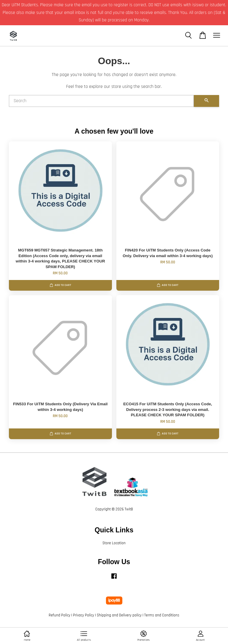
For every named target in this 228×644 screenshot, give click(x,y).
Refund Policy (60, 615)
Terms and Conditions (162, 615)
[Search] (101, 101)
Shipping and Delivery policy (119, 615)
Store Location (114, 543)
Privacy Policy (84, 615)
